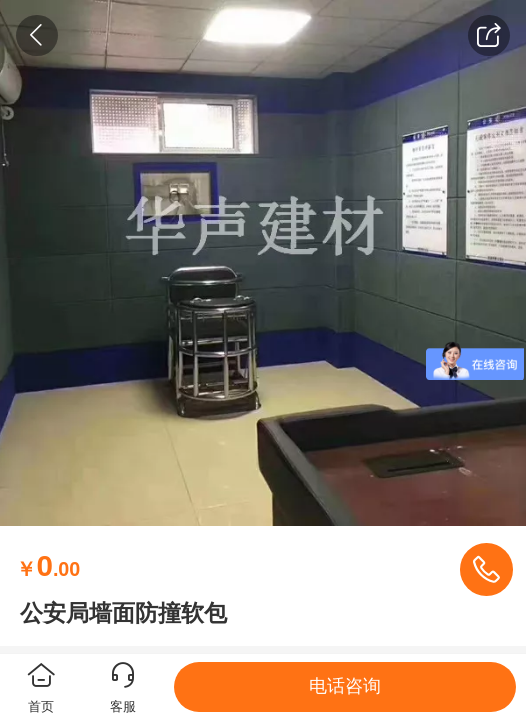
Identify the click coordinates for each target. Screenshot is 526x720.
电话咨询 (345, 686)
